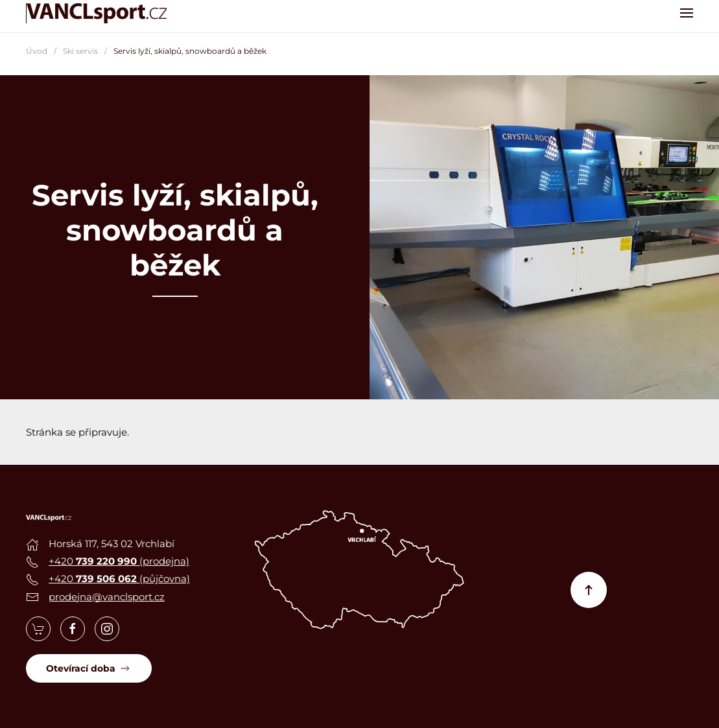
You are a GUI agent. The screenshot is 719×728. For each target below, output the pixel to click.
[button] (687, 13)
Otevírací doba (89, 668)
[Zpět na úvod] (97, 13)
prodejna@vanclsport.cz (107, 597)
